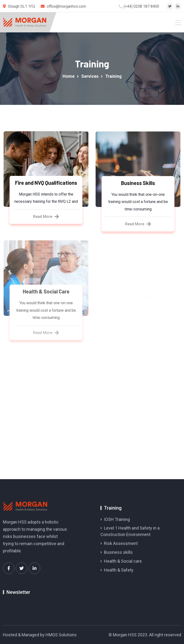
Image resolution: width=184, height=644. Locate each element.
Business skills (118, 552)
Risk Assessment (121, 543)
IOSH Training (117, 519)
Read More (46, 217)
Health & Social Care (46, 294)
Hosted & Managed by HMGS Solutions (40, 635)
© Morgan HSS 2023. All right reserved (145, 635)
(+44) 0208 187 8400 (141, 6)
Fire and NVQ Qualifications (46, 183)
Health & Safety (119, 570)
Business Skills (138, 183)
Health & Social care (123, 561)
